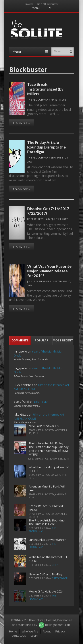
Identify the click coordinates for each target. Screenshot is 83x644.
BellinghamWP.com (58, 625)
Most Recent (63, 340)
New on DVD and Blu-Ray (45, 574)
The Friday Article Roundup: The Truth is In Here (47, 522)
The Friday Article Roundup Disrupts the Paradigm (46, 147)
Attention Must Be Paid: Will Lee (47, 488)
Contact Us (19, 636)
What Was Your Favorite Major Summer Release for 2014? (49, 271)
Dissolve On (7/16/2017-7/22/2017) (49, 211)
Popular (41, 340)
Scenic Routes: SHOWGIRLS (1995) (47, 508)
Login (34, 636)
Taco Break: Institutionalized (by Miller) (45, 89)
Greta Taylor (60, 578)
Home (38, 4)
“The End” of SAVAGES (44, 426)
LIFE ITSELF (41, 402)
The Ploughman (38, 100)
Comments (20, 340)
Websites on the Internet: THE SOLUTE (49, 559)
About (47, 631)
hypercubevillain (39, 219)
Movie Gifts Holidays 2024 (46, 591)
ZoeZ (55, 565)
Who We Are (30, 631)
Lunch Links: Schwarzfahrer (47, 540)
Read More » (21, 123)
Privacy (60, 631)
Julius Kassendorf (39, 281)
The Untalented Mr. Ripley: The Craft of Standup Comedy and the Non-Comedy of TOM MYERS (49, 449)
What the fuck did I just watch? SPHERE (49, 469)
